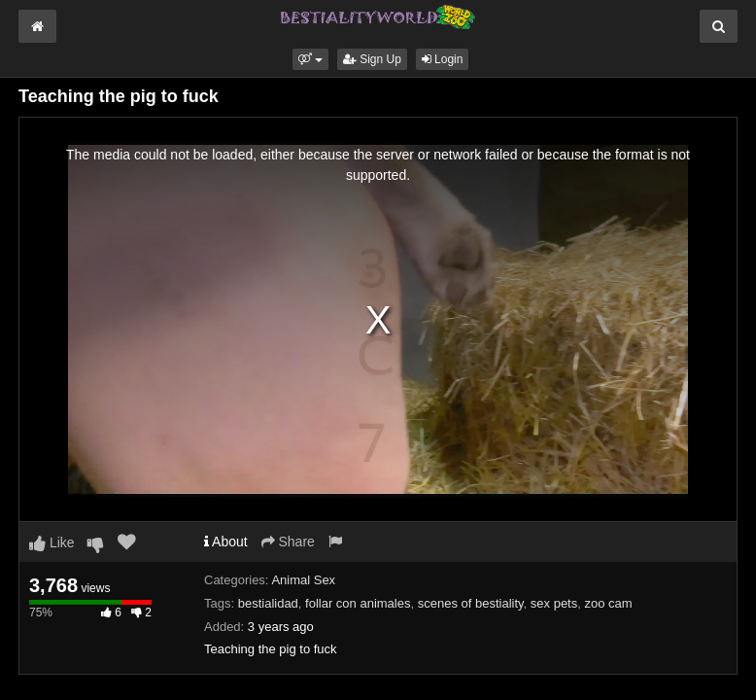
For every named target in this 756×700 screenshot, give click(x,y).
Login (443, 59)
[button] (310, 59)
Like (52, 542)
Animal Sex (303, 580)
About (226, 542)
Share (288, 542)
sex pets (554, 603)
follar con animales (358, 603)
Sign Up (372, 59)
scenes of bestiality (471, 603)
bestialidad (268, 603)
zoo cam (608, 603)
